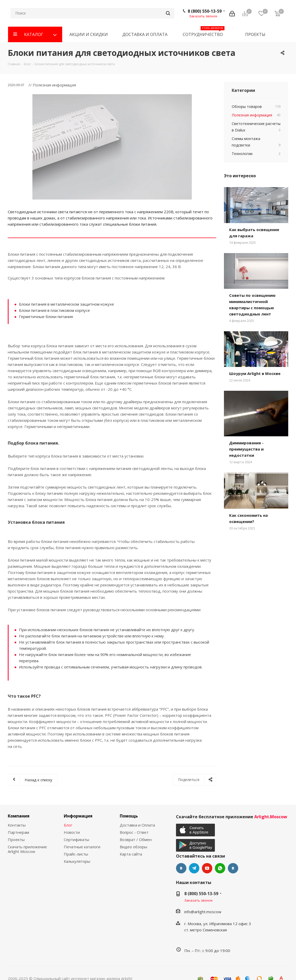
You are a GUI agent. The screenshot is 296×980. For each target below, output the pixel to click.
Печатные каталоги (82, 847)
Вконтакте (181, 868)
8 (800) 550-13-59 (205, 11)
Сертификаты (76, 839)
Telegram (194, 868)
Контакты (17, 825)
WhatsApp (220, 868)
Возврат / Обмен (136, 839)
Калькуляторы (77, 861)
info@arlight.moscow (203, 912)
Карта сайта (131, 854)
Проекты (16, 839)
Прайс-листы (76, 854)
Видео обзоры (133, 847)
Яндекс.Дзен (233, 868)
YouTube (207, 868)
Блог (68, 825)
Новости (72, 832)
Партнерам (18, 832)
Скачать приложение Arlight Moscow (27, 849)
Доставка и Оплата (137, 825)
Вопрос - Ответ (134, 832)
